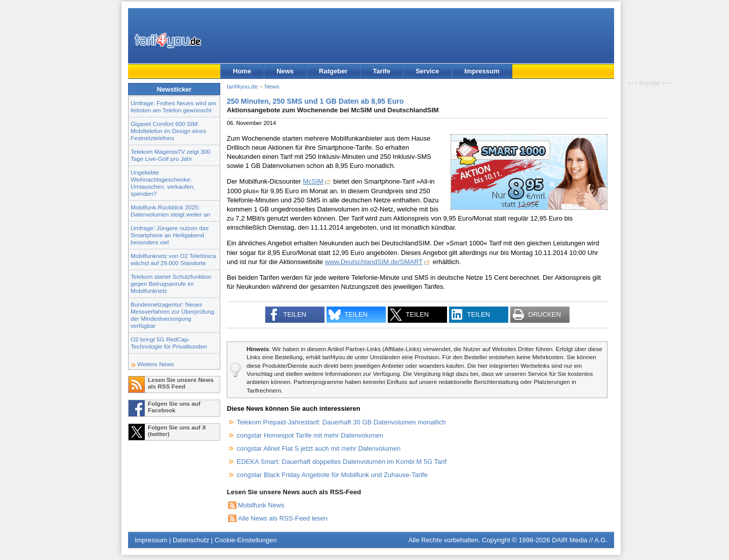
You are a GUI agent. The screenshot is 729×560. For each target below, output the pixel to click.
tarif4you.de (242, 86)
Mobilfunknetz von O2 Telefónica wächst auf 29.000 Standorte (173, 259)
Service (427, 71)
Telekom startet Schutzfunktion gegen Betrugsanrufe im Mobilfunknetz (171, 284)
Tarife (381, 71)
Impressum (482, 71)
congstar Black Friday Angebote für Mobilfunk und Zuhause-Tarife (332, 475)
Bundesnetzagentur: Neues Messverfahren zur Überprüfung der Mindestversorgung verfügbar (172, 315)
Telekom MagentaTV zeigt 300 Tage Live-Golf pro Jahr (171, 155)
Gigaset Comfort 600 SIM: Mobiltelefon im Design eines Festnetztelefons (168, 131)
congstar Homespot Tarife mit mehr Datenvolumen (310, 435)
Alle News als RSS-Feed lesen (283, 518)
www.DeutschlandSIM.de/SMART (374, 262)
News (285, 71)
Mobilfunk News (261, 505)
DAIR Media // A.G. (580, 540)
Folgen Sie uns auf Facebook (174, 407)
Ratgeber (333, 71)
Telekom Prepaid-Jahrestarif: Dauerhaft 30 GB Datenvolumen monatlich (341, 422)
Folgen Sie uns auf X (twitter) (177, 430)
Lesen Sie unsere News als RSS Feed (181, 383)
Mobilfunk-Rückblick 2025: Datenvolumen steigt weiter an (170, 211)
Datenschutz (191, 540)
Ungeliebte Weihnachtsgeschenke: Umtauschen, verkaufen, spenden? (163, 183)
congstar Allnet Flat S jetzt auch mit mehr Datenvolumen (319, 448)
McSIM (313, 181)
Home (242, 71)
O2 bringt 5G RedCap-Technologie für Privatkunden (169, 343)
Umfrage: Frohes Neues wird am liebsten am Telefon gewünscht (173, 106)
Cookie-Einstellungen (246, 540)
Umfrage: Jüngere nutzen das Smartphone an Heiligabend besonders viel (170, 235)
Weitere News (156, 364)
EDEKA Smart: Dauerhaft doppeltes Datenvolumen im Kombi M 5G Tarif (342, 462)
